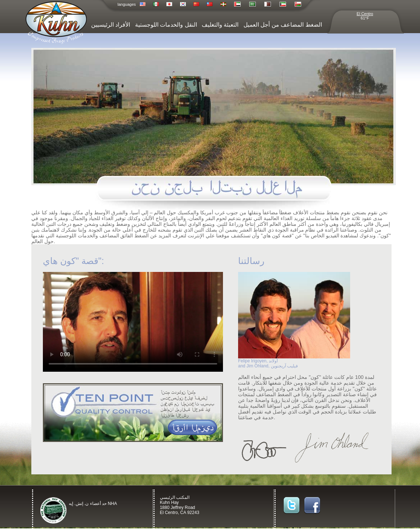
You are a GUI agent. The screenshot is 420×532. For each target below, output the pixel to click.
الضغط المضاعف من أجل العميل (283, 25)
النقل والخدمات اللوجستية (166, 25)
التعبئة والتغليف (220, 25)
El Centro (365, 14)
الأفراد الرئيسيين (111, 25)
